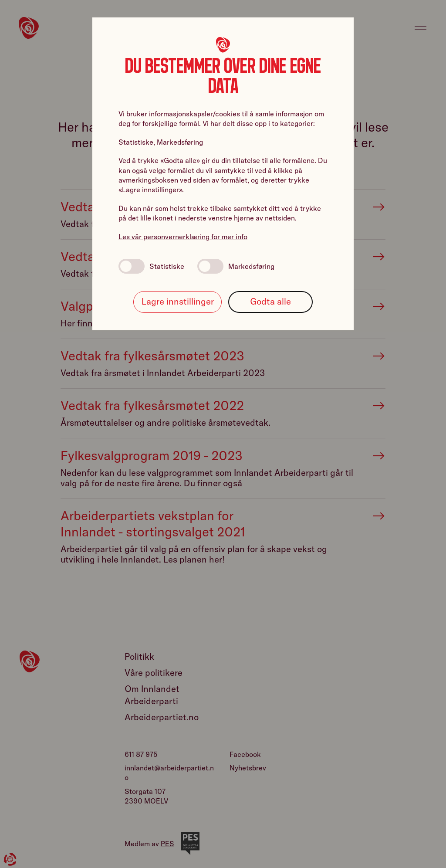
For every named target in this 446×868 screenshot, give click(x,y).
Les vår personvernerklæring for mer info (183, 237)
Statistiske (151, 266)
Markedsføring (236, 266)
